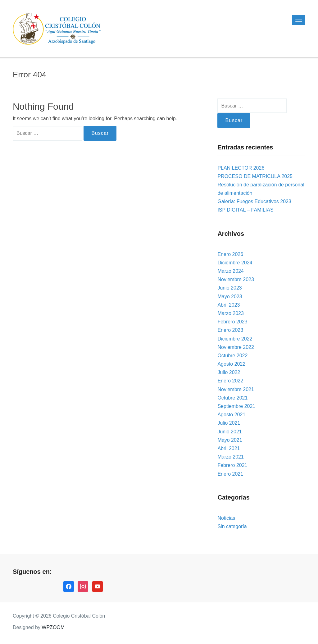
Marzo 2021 (231, 457)
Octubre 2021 (232, 398)
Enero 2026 (230, 254)
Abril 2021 (229, 448)
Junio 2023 (229, 288)
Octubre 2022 (232, 356)
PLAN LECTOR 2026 (241, 168)
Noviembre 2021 (236, 389)
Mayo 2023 (230, 297)
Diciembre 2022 (235, 339)
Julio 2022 (229, 372)
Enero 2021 (230, 474)
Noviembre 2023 (236, 279)
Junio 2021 (229, 432)
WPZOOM (53, 627)
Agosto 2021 (231, 415)
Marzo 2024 (231, 271)
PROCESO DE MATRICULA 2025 (255, 176)
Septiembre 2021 (236, 406)
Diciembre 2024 (235, 263)
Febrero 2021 (232, 465)
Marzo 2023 (231, 313)
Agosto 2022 (231, 364)
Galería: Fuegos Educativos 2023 (254, 201)
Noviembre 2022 (236, 347)
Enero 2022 (230, 381)
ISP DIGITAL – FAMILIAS (245, 210)
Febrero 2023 (232, 322)
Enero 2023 (230, 330)
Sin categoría (232, 526)
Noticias (226, 518)
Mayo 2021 (230, 440)
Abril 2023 (229, 305)
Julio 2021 (229, 423)
